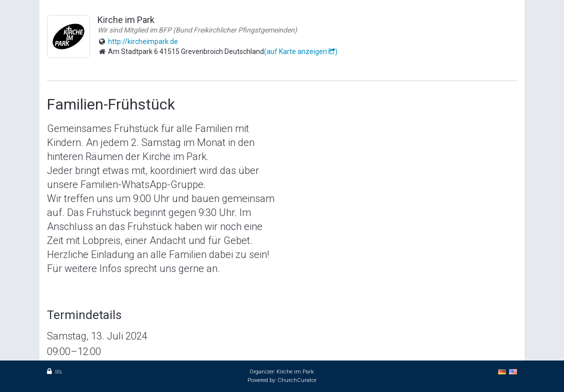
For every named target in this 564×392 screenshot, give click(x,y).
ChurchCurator (297, 380)
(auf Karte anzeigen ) (301, 51)
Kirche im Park (295, 372)
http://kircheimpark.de (143, 41)
